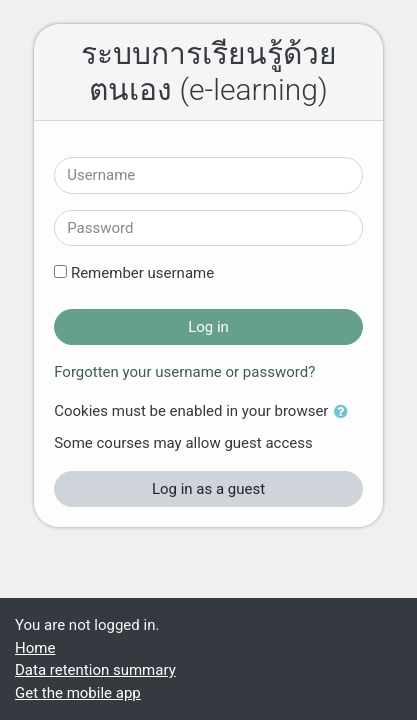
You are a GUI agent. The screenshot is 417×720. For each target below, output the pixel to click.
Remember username (142, 273)
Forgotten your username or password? (184, 372)
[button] (345, 412)
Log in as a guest (208, 489)
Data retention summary (95, 670)
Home (35, 648)
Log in (208, 327)
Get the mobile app (78, 693)
